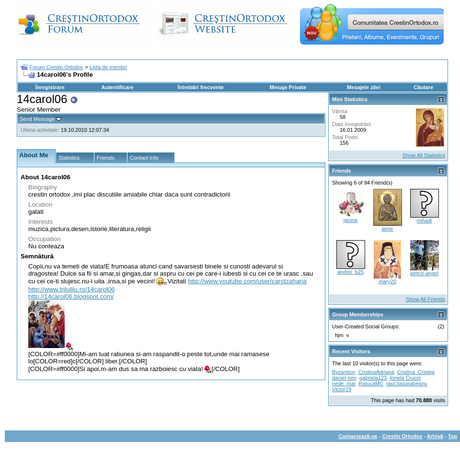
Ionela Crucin (405, 378)
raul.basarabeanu (407, 383)
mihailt (425, 221)
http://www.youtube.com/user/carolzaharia (247, 281)
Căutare (423, 87)
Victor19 (342, 389)
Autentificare (117, 87)
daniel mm (344, 378)
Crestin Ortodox (402, 436)
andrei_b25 (351, 272)
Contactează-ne (358, 436)
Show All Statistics (424, 155)
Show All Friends (425, 299)
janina (351, 220)
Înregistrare (50, 87)
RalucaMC (371, 383)
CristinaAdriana (376, 372)
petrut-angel (424, 273)
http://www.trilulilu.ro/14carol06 (72, 289)
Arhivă (435, 436)
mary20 (387, 281)
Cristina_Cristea (416, 372)
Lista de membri (108, 67)
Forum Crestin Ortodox (57, 67)
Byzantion (344, 372)
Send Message (37, 119)
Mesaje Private (288, 87)
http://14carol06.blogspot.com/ (71, 296)
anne (387, 229)
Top (453, 436)
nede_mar (344, 383)
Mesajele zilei (364, 87)
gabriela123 (373, 378)
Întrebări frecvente (201, 87)
